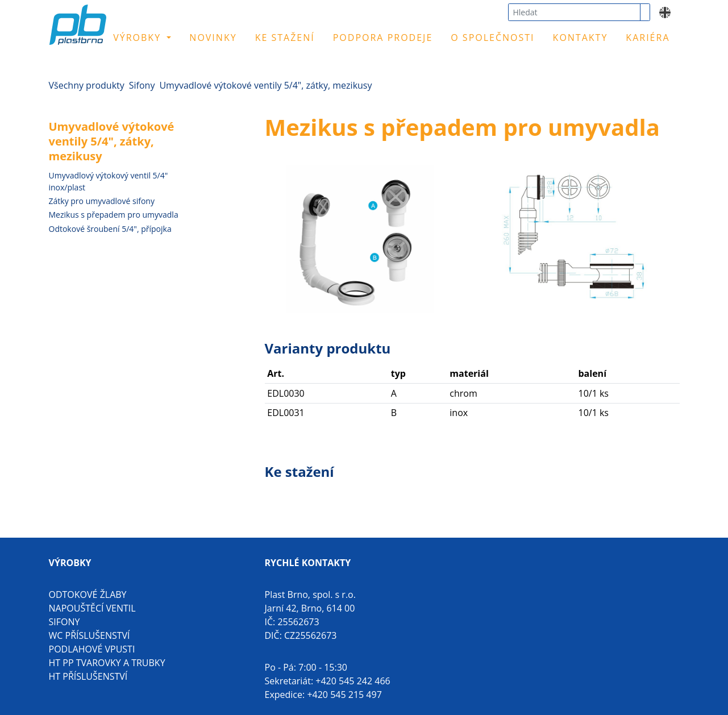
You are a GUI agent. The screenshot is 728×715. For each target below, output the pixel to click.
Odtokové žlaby (88, 595)
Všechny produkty (87, 85)
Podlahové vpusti (92, 649)
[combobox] (574, 12)
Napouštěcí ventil (92, 608)
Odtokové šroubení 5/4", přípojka (110, 229)
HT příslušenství (88, 676)
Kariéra (648, 38)
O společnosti (492, 38)
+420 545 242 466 (353, 681)
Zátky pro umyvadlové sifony (102, 201)
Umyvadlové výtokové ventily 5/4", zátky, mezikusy (265, 85)
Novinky (213, 38)
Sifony (142, 85)
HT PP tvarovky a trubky (107, 663)
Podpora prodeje (383, 38)
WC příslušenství (90, 635)
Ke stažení (285, 38)
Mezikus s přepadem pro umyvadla (114, 215)
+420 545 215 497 (344, 695)
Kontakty (581, 38)
